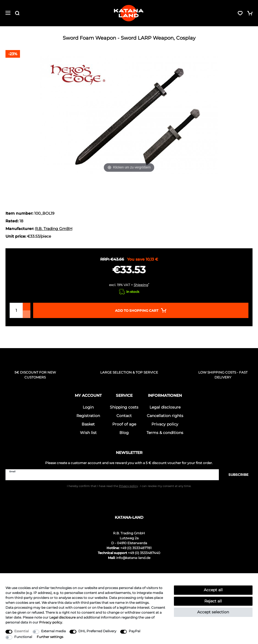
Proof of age (124, 424)
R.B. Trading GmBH (54, 229)
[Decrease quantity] (27, 314)
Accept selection (213, 612)
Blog (124, 433)
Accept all (213, 590)
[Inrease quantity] (27, 307)
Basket (88, 424)
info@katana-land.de (133, 558)
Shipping (141, 285)
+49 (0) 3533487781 (136, 548)
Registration (88, 416)
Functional (23, 637)
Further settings (50, 637)
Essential (21, 631)
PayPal (134, 631)
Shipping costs (124, 407)
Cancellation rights (165, 416)
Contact (124, 416)
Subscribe (236, 475)
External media (53, 631)
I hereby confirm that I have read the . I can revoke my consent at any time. (129, 486)
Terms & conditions (165, 433)
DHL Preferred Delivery (97, 631)
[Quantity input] (16, 310)
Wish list (88, 433)
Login (88, 407)
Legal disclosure (165, 407)
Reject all (213, 601)
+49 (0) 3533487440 (144, 553)
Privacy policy (165, 424)
